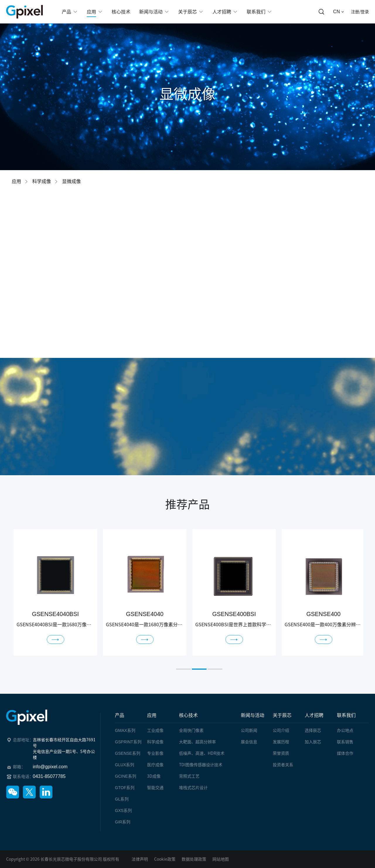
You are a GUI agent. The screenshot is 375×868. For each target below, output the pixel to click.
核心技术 (188, 715)
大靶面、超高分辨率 (197, 742)
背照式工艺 (189, 776)
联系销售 (345, 742)
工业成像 (155, 730)
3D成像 (154, 776)
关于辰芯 (282, 715)
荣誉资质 (281, 753)
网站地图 (221, 859)
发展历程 (281, 742)
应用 (16, 181)
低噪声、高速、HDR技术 (202, 753)
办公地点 (345, 730)
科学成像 (42, 181)
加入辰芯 (313, 742)
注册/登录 (360, 12)
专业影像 (155, 753)
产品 (120, 715)
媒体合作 (345, 753)
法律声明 (140, 859)
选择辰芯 (313, 730)
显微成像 (71, 181)
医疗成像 (155, 765)
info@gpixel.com (50, 767)
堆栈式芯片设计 (193, 788)
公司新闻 (249, 730)
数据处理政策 (194, 859)
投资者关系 (283, 765)
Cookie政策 (165, 859)
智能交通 (155, 788)
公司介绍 (281, 730)
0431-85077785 (49, 776)
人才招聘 (314, 715)
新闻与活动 (253, 715)
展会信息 (249, 742)
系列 (125, 730)
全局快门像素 (191, 730)
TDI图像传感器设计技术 (201, 765)
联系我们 (346, 715)
